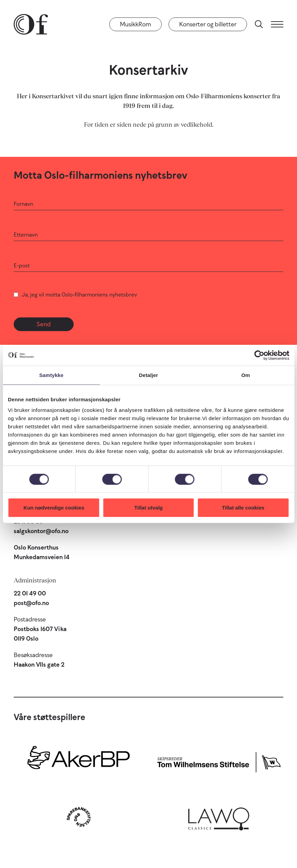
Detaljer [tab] (149, 375)
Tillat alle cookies (243, 508)
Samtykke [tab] (51, 375)
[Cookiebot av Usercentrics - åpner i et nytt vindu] (259, 355)
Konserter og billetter (208, 24)
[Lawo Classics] (219, 817)
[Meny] (277, 24)
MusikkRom (135, 24)
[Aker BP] (79, 761)
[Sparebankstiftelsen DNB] (79, 817)
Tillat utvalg (148, 508)
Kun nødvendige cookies (54, 508)
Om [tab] (246, 375)
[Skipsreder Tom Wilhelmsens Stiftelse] (219, 761)
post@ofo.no (31, 603)
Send (44, 324)
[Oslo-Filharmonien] (31, 24)
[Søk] (259, 24)
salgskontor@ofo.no (41, 531)
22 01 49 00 (30, 593)
